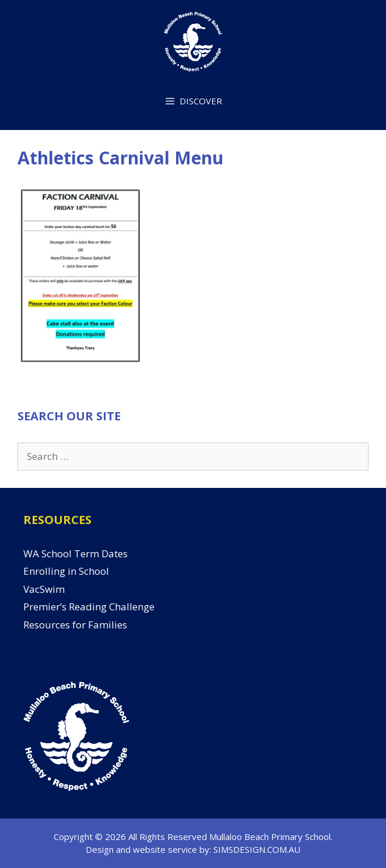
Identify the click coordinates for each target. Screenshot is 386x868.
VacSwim (44, 589)
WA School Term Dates (76, 554)
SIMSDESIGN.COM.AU (257, 849)
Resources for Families (75, 625)
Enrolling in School (66, 571)
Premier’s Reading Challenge (89, 607)
